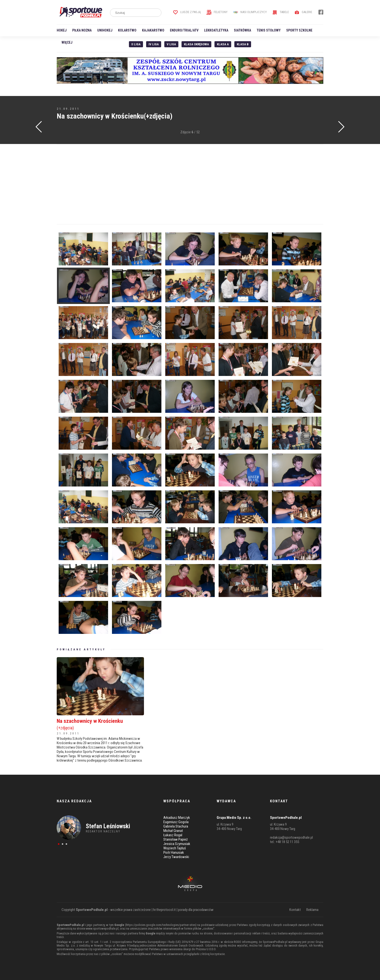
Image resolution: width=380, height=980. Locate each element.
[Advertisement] (190, 184)
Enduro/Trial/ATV (184, 30)
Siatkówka (242, 30)
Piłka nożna (82, 30)
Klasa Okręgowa (196, 44)
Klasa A (223, 44)
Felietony (217, 12)
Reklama (312, 910)
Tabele (281, 12)
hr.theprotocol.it (164, 910)
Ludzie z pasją (187, 12)
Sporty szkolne (299, 30)
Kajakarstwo (153, 30)
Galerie (303, 12)
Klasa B (243, 44)
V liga (171, 44)
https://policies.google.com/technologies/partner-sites (161, 925)
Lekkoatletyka (216, 30)
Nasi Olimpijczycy (250, 12)
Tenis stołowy (269, 30)
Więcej (67, 42)
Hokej (62, 30)
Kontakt (295, 910)
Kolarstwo (127, 30)
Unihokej (105, 30)
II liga (136, 44)
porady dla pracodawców (196, 910)
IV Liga (154, 44)
